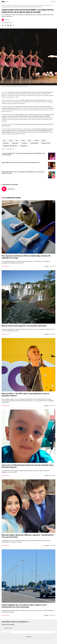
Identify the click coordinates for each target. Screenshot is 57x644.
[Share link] (13, 25)
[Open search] (52, 2)
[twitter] (8, 25)
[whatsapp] (3, 25)
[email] (11, 25)
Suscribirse (29, 637)
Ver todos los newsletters (8, 624)
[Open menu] (55, 2)
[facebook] (5, 25)
